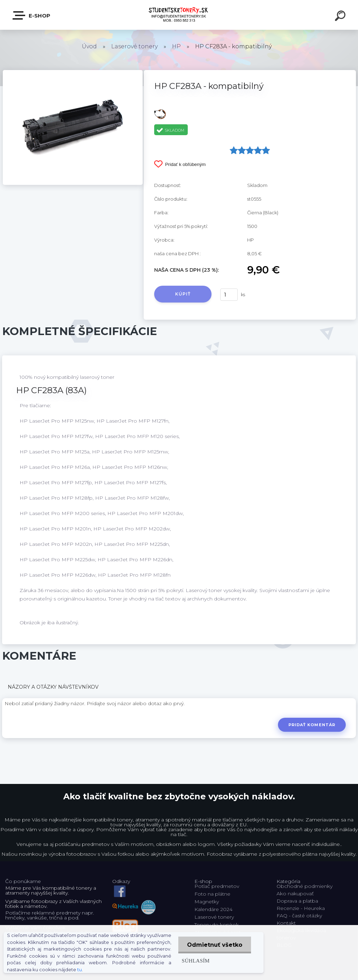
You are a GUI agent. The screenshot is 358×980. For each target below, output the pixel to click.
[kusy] (229, 295)
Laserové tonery (134, 46)
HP (176, 46)
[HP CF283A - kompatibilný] (73, 72)
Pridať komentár (312, 725)
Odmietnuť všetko (215, 945)
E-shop (32, 15)
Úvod (89, 46)
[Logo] (179, 15)
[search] (341, 17)
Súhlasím (196, 961)
